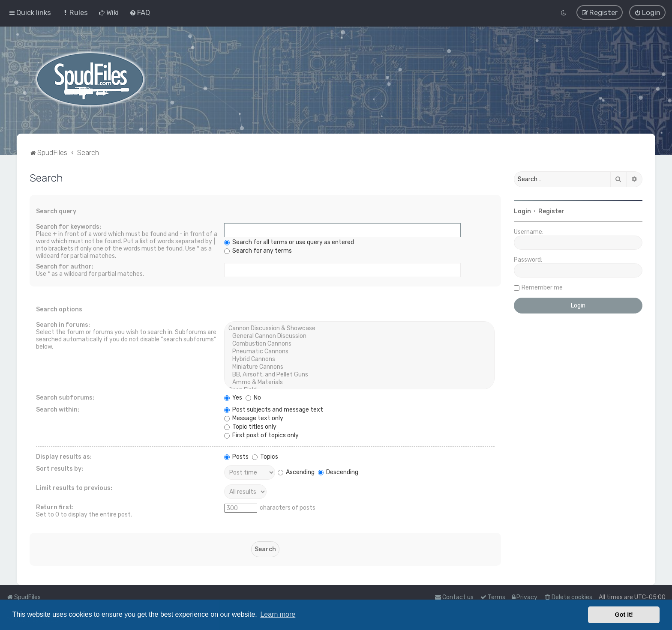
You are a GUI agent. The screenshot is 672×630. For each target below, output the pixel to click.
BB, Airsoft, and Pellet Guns (359, 374)
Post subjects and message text (274, 409)
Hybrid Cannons (359, 359)
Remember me (542, 287)
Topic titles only (250, 426)
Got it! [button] (624, 615)
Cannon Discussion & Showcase (359, 328)
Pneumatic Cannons (359, 351)
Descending (338, 472)
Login (522, 211)
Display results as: (64, 456)
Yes (233, 397)
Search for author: (65, 266)
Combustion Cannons (359, 343)
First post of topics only (261, 435)
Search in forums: (63, 324)
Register (551, 211)
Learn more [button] (278, 614)
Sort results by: (60, 468)
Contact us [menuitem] (454, 597)
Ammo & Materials (359, 382)
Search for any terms (258, 250)
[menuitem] (75, 12)
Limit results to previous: (74, 488)
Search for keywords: (69, 226)
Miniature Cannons (359, 367)
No (253, 397)
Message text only (254, 418)
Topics (265, 456)
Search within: (58, 409)
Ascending (296, 472)
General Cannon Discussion (359, 336)
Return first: (55, 507)
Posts (236, 456)
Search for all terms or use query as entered (289, 242)
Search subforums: (65, 397)
